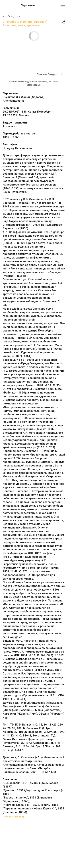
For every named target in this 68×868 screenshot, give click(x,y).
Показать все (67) (13, 817)
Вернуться (11, 16)
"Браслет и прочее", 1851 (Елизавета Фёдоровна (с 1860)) (27, 799)
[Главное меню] (63, 5)
